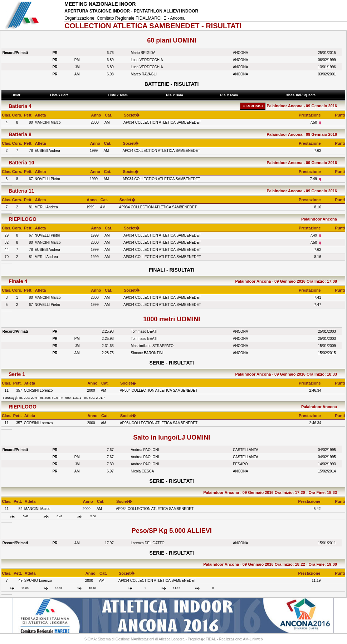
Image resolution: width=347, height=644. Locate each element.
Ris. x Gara (175, 95)
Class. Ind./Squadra (302, 95)
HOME (16, 95)
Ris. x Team (230, 95)
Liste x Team (119, 95)
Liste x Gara (60, 95)
